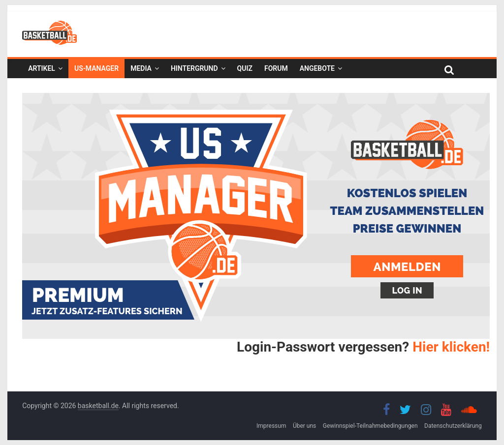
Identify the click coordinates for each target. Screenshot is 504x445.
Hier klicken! (451, 347)
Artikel (42, 68)
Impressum (271, 426)
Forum (276, 68)
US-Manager (96, 68)
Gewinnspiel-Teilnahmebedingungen (370, 426)
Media (141, 68)
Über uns (304, 426)
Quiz (245, 68)
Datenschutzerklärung (453, 426)
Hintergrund (194, 68)
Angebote (317, 68)
